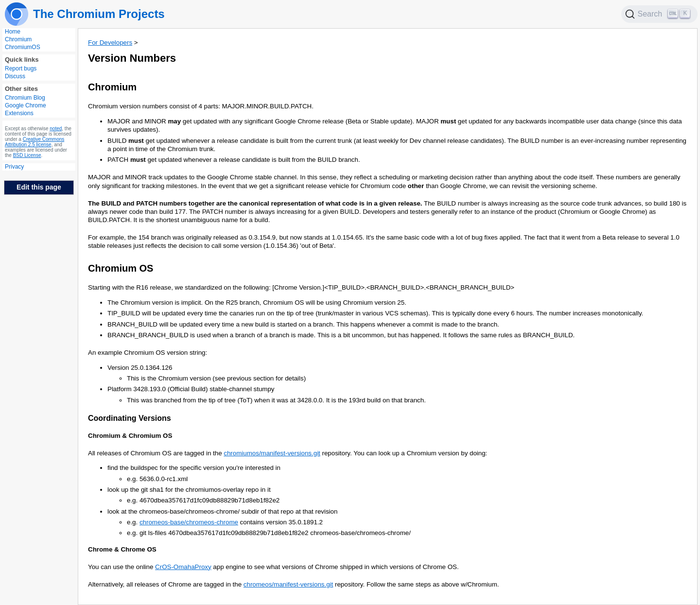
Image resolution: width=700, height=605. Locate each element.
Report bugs (21, 69)
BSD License (27, 155)
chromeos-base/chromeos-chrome (189, 522)
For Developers (110, 43)
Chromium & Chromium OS (130, 436)
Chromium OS (121, 268)
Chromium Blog (25, 98)
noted (56, 129)
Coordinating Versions (130, 418)
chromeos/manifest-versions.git (288, 584)
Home (13, 32)
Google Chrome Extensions (26, 109)
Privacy (14, 167)
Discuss (15, 76)
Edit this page (39, 187)
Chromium (18, 39)
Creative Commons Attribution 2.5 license (35, 142)
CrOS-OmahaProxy (183, 567)
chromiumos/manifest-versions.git (272, 453)
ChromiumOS (23, 47)
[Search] (660, 14)
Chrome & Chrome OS (122, 549)
